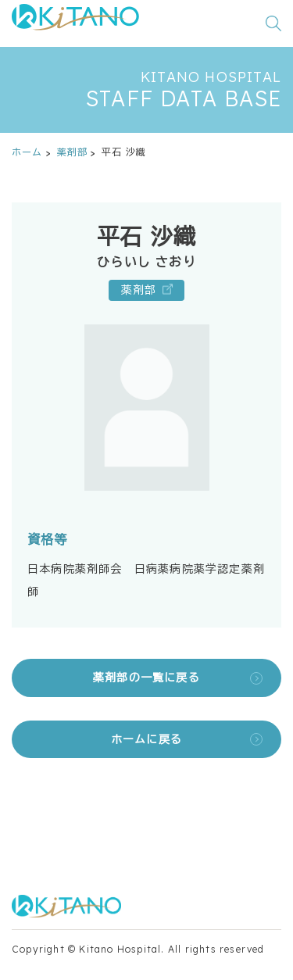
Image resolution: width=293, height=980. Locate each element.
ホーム (27, 152)
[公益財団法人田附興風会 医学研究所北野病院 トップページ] (75, 23)
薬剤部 (73, 152)
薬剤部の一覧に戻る (146, 678)
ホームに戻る (146, 739)
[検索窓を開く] (273, 23)
